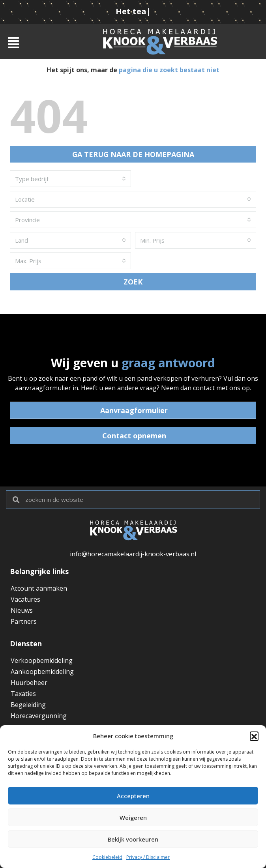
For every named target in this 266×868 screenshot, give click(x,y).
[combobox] (70, 179)
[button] (254, 736)
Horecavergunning (39, 716)
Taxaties (23, 694)
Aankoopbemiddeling (42, 672)
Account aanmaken (39, 588)
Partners (24, 621)
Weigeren (133, 817)
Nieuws (22, 610)
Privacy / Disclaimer (148, 857)
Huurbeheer (29, 683)
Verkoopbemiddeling (42, 660)
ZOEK (133, 282)
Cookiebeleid (107, 857)
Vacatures (25, 599)
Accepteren (133, 796)
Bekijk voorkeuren (133, 839)
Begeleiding (28, 705)
